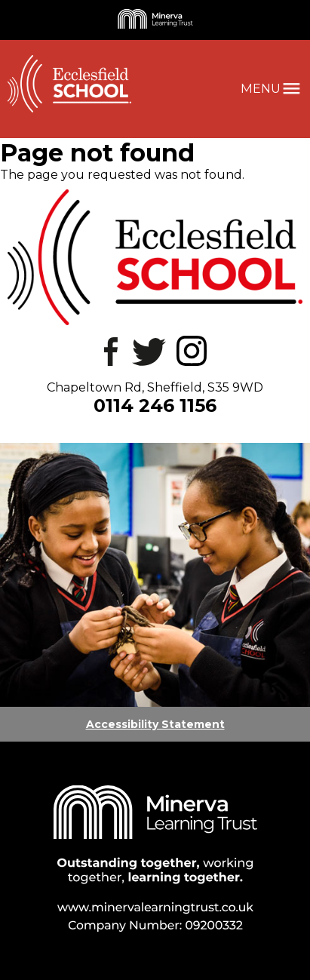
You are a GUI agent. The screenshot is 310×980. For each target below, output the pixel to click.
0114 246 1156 (155, 406)
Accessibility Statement (155, 724)
